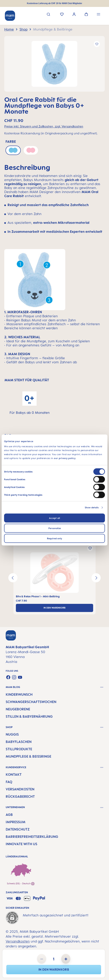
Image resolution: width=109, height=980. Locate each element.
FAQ (9, 782)
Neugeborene (18, 709)
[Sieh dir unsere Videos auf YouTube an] (20, 677)
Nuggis (12, 734)
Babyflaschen (19, 742)
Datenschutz (18, 829)
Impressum (16, 822)
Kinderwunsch (19, 694)
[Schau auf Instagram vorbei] (14, 677)
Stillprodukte (19, 749)
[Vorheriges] (13, 578)
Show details (92, 507)
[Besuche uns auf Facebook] (8, 677)
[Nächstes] (96, 578)
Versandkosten (20, 789)
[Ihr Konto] (74, 15)
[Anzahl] (54, 959)
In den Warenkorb (54, 970)
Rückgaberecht (20, 797)
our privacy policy (65, 458)
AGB (9, 815)
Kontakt (14, 775)
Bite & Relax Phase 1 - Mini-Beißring (38, 596)
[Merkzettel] (62, 15)
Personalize (55, 528)
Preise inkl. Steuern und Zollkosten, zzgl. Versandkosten (44, 126)
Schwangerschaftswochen (31, 702)
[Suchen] (49, 15)
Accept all (54, 518)
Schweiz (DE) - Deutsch (21, 884)
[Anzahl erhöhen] (66, 959)
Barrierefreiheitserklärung (32, 837)
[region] (54, 64)
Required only (54, 538)
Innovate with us (21, 844)
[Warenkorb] (86, 15)
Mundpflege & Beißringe (28, 756)
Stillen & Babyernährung (29, 716)
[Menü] (99, 15)
